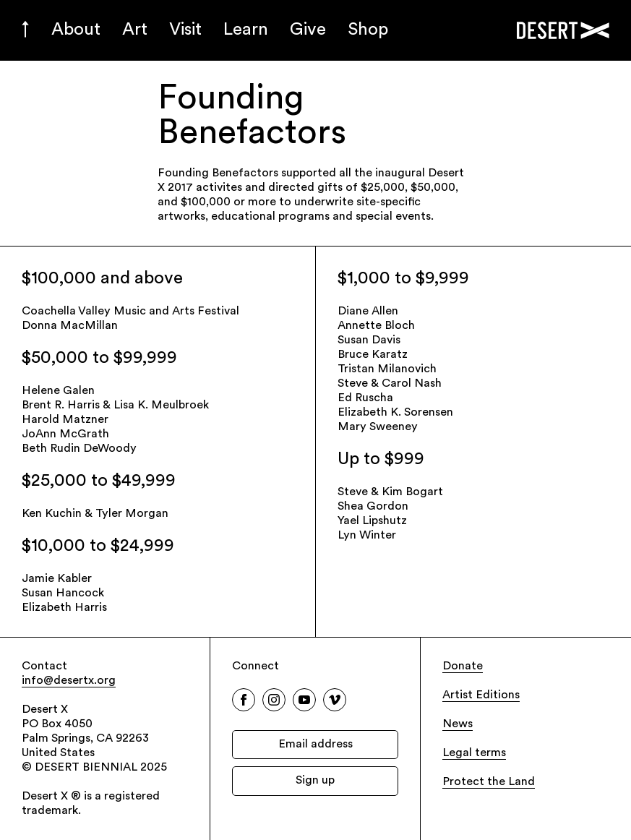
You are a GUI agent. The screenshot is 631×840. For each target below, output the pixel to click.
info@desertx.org (69, 681)
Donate (463, 667)
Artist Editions (481, 695)
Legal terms (474, 753)
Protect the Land (489, 782)
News (458, 724)
